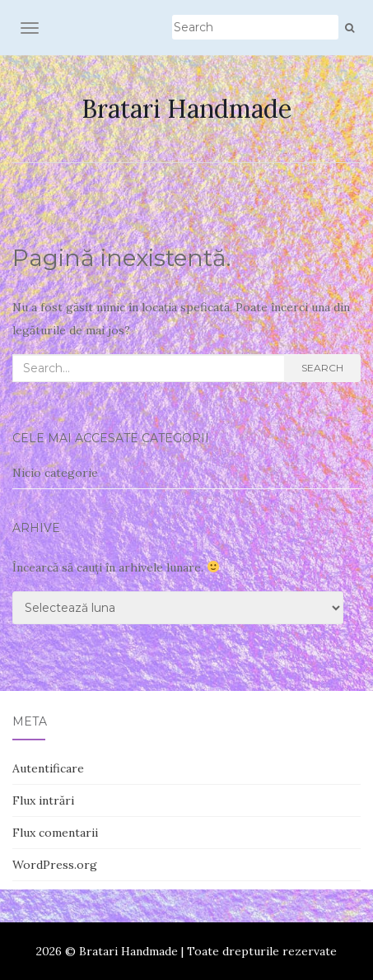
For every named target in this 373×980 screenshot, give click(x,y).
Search (322, 368)
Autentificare (48, 768)
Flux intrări (43, 800)
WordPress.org (55, 865)
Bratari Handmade (186, 109)
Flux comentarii (55, 833)
